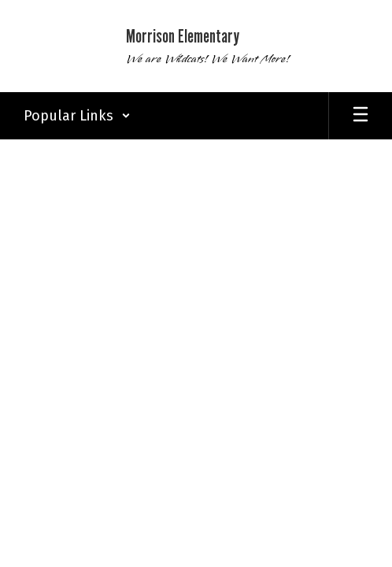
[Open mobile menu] (361, 116)
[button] (77, 116)
